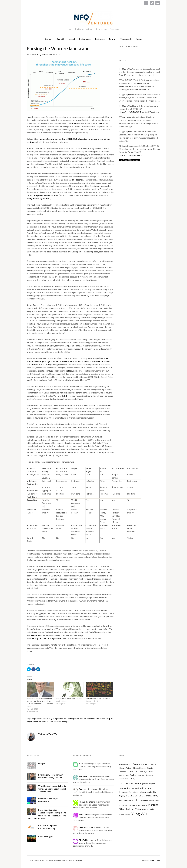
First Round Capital (74, 371)
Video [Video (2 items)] (122, 815)
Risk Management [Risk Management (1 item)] (135, 805)
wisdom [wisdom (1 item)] (128, 815)
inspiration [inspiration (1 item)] (142, 792)
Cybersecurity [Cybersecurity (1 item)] (124, 775)
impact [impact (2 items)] (152, 784)
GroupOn (37, 638)
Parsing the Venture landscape (58, 48)
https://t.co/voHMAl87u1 (131, 155)
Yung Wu (41, 54)
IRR (65, 396)
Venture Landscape (59, 722)
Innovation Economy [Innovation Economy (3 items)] (141, 788)
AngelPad (39, 195)
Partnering (100, 39)
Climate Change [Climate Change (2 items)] (139, 768)
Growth (61, 39)
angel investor (39, 718)
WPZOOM (156, 860)
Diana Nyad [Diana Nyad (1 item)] (141, 775)
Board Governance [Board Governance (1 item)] (125, 764)
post (74, 123)
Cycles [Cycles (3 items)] (133, 775)
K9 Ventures (102, 123)
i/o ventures (50, 195)
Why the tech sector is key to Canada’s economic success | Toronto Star (52, 789)
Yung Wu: (83, 776)
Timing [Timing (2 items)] (138, 809)
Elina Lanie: (84, 814)
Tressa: (83, 789)
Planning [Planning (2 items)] (144, 800)
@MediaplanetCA (127, 86)
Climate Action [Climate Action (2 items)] (125, 768)
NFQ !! (42, 764)
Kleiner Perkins (38, 635)
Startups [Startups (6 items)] (153, 805)
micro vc (101, 718)
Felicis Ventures (69, 361)
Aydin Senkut (53, 361)
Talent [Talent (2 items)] (122, 809)
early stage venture (57, 718)
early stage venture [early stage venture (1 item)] (135, 779)
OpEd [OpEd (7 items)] (136, 800)
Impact (72, 39)
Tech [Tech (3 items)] (128, 809)
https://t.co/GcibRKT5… (139, 89)
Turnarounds (126, 39)
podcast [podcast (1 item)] (151, 801)
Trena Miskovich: (87, 827)
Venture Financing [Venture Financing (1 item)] (148, 809)
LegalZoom (56, 638)
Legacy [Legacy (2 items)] (122, 796)
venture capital (41, 722)
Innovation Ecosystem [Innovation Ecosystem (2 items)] (128, 792)
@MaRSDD (127, 80)
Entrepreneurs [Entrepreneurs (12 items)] (130, 783)
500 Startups (44, 364)
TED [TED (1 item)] (133, 809)
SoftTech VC (98, 361)
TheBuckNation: (87, 802)
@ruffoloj (123, 123)
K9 (81, 380)
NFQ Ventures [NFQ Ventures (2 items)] (125, 800)
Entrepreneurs (75, 718)
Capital (112, 39)
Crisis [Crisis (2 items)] (141, 772)
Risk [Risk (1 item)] (126, 805)
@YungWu (127, 69)
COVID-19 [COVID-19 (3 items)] (132, 771)
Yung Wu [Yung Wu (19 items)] (139, 814)
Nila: (81, 764)
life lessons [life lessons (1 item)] (141, 796)
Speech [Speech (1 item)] (144, 805)
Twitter (46, 638)
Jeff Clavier (83, 361)
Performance (85, 39)
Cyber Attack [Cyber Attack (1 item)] (148, 772)
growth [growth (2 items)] (145, 784)
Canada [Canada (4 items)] (136, 764)
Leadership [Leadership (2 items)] (151, 792)
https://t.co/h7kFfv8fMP (130, 112)
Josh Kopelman (52, 371)
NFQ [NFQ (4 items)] (156, 796)
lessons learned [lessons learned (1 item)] (131, 796)
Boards (139, 39)
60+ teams (77, 180)
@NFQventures (152, 112)
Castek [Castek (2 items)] (144, 764)
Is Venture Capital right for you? (69, 698)
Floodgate (41, 361)
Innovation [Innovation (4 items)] (125, 788)
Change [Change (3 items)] (152, 764)
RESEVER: (84, 840)
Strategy (49, 39)
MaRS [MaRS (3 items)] (149, 796)
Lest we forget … (46, 837)
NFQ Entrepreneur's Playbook (98, 698)
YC (62, 180)
